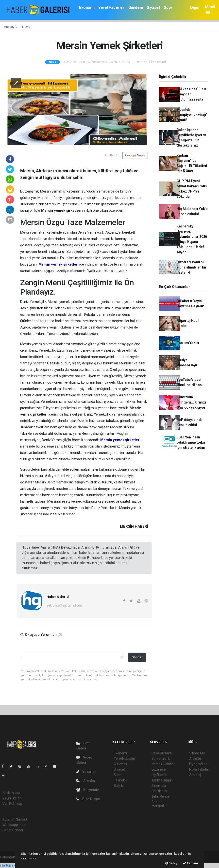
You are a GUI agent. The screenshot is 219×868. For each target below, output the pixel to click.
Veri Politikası (12, 804)
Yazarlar (86, 772)
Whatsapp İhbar (14, 825)
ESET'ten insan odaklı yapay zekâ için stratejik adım (191, 442)
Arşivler (86, 781)
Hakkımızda (11, 793)
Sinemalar (159, 786)
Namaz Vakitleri (163, 764)
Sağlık (118, 786)
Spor (168, 7)
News (26, 27)
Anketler (196, 759)
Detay (171, 863)
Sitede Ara (197, 753)
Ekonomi (87, 7)
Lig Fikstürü (160, 775)
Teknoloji (120, 780)
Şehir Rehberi (162, 796)
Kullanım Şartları (15, 819)
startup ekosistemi (14, 865)
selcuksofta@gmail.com (65, 605)
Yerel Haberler (111, 7)
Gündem (136, 7)
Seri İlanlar (160, 791)
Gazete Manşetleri (160, 804)
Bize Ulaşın (88, 799)
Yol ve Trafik (161, 759)
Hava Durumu (162, 753)
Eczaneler (159, 769)
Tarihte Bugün (162, 780)
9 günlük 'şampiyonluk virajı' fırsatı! (192, 115)
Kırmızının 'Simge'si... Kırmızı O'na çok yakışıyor (191, 402)
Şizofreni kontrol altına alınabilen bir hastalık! (192, 267)
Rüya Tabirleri (199, 769)
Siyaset (153, 7)
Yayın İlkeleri (12, 798)
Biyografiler (198, 764)
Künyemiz (88, 790)
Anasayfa (11, 27)
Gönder (137, 657)
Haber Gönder (13, 830)
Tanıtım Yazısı (188, 343)
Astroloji (195, 775)
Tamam (190, 863)
